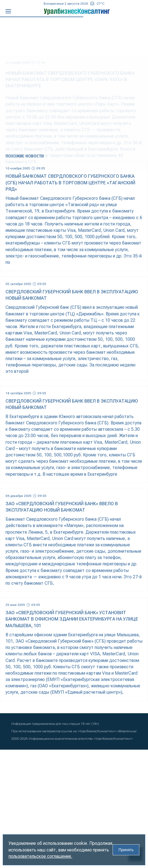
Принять (126, 850)
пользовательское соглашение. (40, 856)
